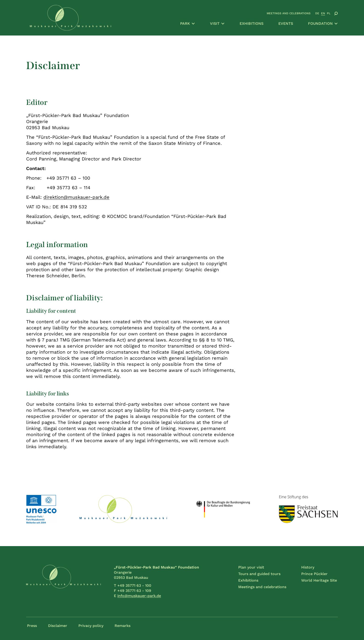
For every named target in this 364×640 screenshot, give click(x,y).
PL (329, 13)
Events (286, 23)
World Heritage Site (319, 580)
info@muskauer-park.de (139, 596)
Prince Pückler (314, 574)
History (308, 567)
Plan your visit (251, 567)
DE (317, 13)
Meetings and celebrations (289, 13)
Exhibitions (252, 23)
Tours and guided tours (259, 574)
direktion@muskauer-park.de (76, 197)
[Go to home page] (70, 18)
